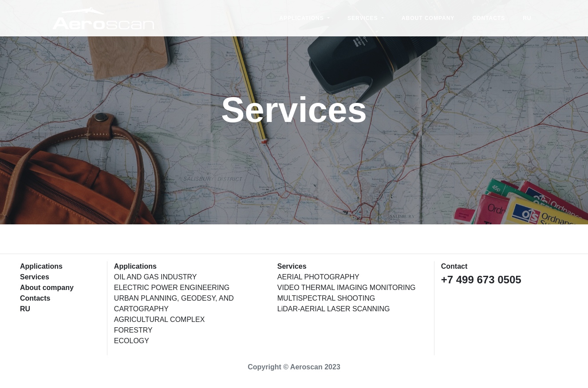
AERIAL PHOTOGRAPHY (318, 277)
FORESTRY (133, 330)
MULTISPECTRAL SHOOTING (326, 298)
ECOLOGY (132, 341)
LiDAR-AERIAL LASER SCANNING (334, 309)
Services (364, 19)
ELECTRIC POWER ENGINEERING (172, 288)
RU (527, 19)
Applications (302, 19)
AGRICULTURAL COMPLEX (159, 319)
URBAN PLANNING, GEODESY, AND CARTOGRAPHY (174, 304)
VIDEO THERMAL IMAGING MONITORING (347, 288)
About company (428, 19)
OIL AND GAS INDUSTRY (156, 277)
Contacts (489, 19)
